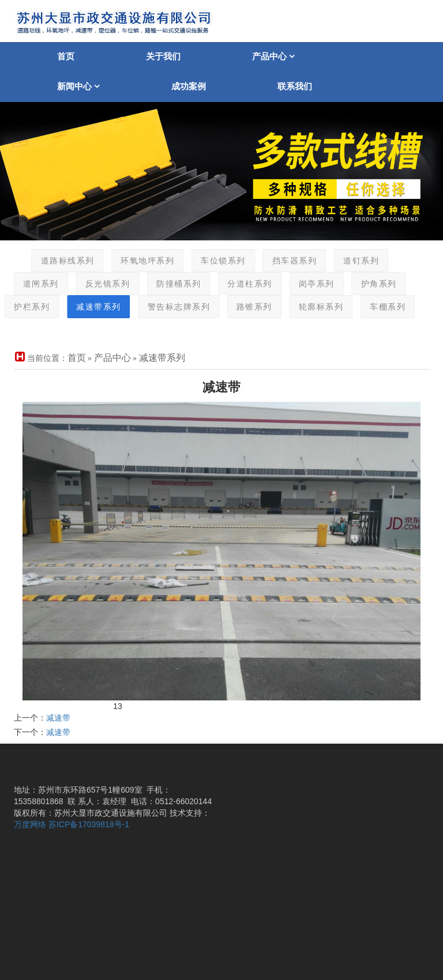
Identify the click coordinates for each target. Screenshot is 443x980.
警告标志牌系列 (170, 307)
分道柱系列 (241, 284)
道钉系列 (352, 261)
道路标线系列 (59, 261)
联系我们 (295, 86)
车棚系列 (379, 307)
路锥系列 (246, 307)
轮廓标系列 (312, 307)
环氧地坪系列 (139, 261)
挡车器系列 (286, 261)
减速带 (58, 718)
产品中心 (273, 56)
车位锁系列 (215, 261)
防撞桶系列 (170, 284)
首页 (66, 56)
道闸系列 (32, 284)
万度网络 (30, 824)
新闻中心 (78, 86)
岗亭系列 (307, 284)
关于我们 (163, 56)
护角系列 (370, 284)
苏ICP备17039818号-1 (89, 824)
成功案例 (189, 86)
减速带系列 (90, 307)
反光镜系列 (99, 284)
